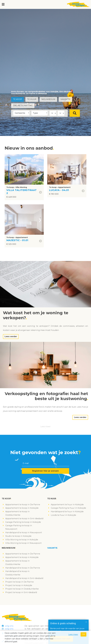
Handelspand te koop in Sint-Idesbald (24, 578)
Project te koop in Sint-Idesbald (21, 592)
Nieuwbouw (49, 99)
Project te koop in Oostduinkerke (22, 589)
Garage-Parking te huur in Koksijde (68, 508)
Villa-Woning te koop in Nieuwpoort (23, 543)
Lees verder (11, 336)
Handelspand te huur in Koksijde (67, 512)
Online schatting (23, 106)
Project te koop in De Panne (19, 582)
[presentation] (40, 169)
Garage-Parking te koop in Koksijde (23, 522)
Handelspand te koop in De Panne (23, 568)
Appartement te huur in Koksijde (67, 505)
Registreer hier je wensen (45, 471)
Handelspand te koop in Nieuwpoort (24, 533)
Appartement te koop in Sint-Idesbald (24, 519)
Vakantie (66, 99)
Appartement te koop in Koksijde (22, 508)
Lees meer (45, 427)
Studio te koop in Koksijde (18, 536)
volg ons (8, 626)
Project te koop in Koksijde (19, 585)
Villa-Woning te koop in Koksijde (22, 540)
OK (83, 634)
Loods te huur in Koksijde (63, 515)
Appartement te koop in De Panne (23, 505)
